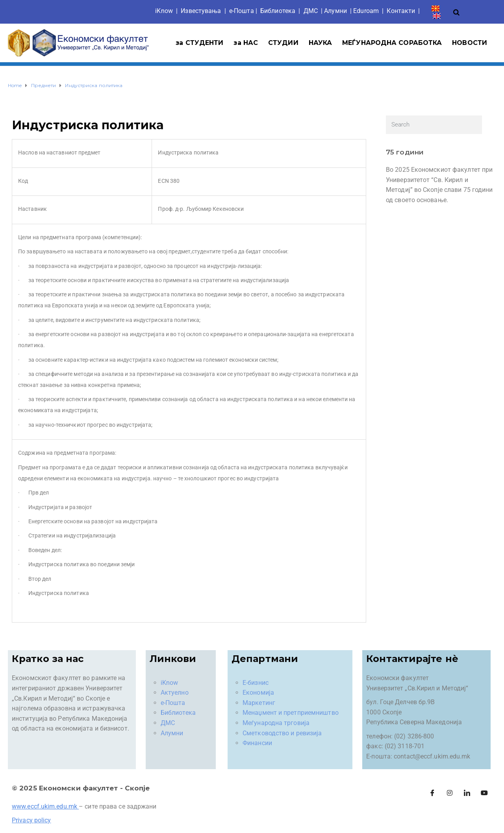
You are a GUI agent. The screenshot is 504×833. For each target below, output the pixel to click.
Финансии (257, 743)
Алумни (172, 733)
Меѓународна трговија (276, 723)
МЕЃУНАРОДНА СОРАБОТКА (392, 43)
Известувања (201, 11)
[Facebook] (432, 793)
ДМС (311, 11)
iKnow (164, 11)
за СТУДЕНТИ (199, 43)
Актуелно (175, 693)
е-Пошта (242, 11)
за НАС (246, 43)
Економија (258, 693)
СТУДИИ (283, 43)
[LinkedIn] (467, 793)
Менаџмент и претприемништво (291, 713)
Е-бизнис (256, 683)
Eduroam (366, 11)
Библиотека (278, 11)
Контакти (401, 11)
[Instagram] (450, 793)
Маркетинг (259, 703)
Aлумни (335, 11)
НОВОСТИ (470, 43)
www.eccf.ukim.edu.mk (44, 806)
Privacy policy (31, 820)
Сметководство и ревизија (282, 733)
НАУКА (321, 43)
